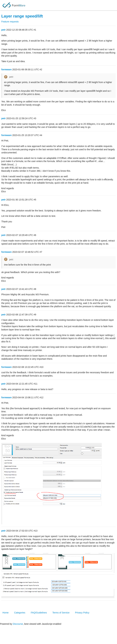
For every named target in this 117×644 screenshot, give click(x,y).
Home (5, 613)
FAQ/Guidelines (39, 613)
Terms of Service (61, 613)
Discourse (18, 624)
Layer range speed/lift (22, 16)
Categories (20, 613)
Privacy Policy (82, 613)
